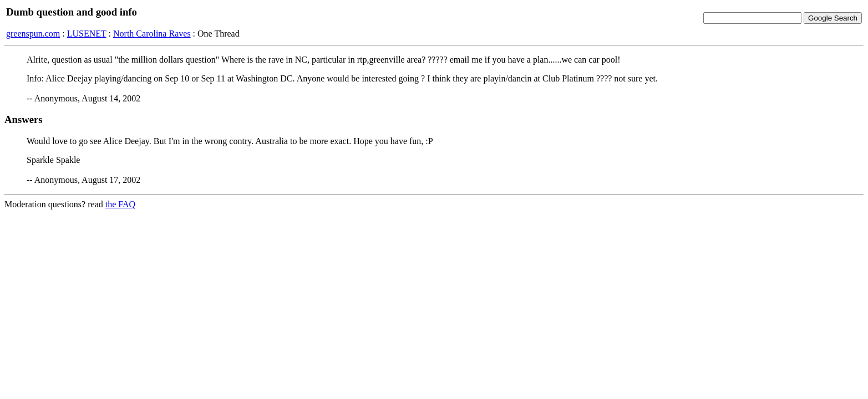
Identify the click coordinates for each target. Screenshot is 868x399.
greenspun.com (33, 34)
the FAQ (120, 204)
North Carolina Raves (152, 34)
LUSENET (87, 34)
